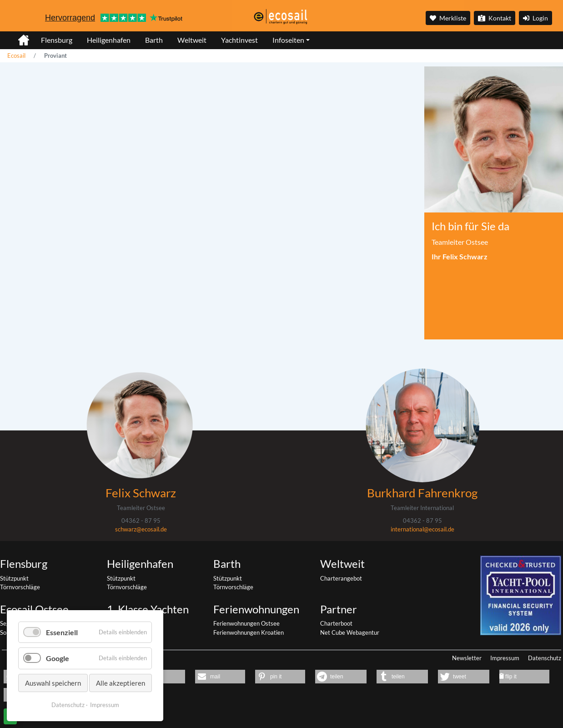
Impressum (505, 658)
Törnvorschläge (20, 587)
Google (58, 658)
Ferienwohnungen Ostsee (246, 623)
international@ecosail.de (422, 529)
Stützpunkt (14, 578)
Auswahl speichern (53, 683)
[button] (220, 677)
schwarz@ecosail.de (141, 529)
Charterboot (336, 623)
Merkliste (448, 18)
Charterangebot (341, 578)
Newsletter (467, 658)
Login (535, 18)
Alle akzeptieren (121, 683)
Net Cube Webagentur (350, 632)
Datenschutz (545, 658)
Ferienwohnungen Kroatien (249, 632)
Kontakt (495, 18)
